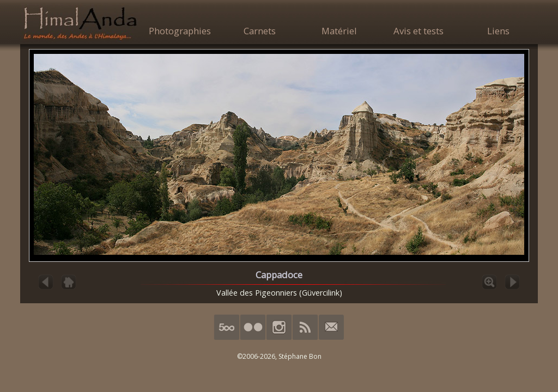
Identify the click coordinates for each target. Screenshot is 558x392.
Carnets (260, 31)
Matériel (339, 31)
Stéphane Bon (300, 356)
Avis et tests (418, 31)
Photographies (180, 31)
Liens (498, 31)
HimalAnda (80, 23)
